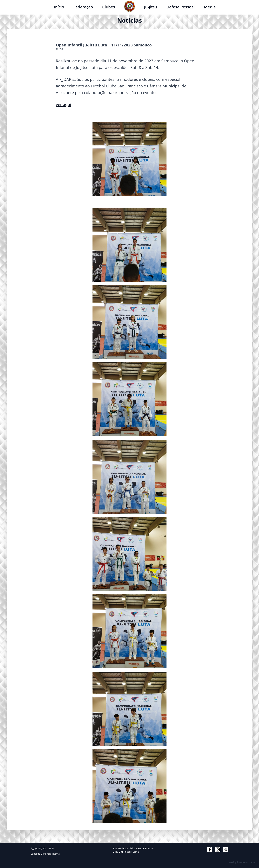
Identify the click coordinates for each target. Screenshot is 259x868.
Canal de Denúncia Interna (45, 854)
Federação (83, 7)
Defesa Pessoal (181, 7)
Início (59, 7)
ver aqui (64, 104)
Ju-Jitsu (151, 7)
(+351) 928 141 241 (46, 848)
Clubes (109, 7)
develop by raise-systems (241, 862)
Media (210, 7)
